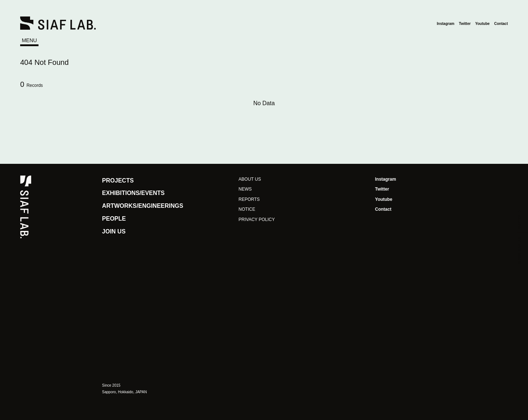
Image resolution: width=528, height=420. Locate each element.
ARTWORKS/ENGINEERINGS (142, 206)
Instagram (445, 24)
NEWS (245, 189)
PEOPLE (114, 219)
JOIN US (114, 231)
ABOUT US (250, 179)
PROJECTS (118, 180)
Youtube (482, 24)
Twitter (465, 24)
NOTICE (247, 209)
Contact (501, 24)
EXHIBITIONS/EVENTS (133, 193)
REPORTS (249, 199)
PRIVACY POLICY (257, 220)
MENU (29, 40)
